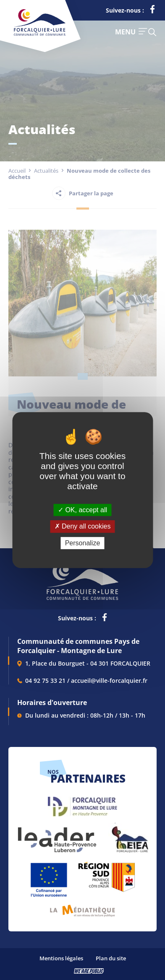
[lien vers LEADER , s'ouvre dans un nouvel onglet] (56, 836)
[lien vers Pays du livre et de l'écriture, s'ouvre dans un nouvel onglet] (82, 908)
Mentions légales (61, 958)
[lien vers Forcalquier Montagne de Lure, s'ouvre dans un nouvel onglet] (82, 803)
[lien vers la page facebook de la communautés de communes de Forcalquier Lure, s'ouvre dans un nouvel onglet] (152, 11)
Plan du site (111, 958)
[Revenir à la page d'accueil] (40, 34)
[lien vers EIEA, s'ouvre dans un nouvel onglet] (129, 836)
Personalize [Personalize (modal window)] (83, 543)
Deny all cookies (83, 526)
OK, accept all (82, 510)
